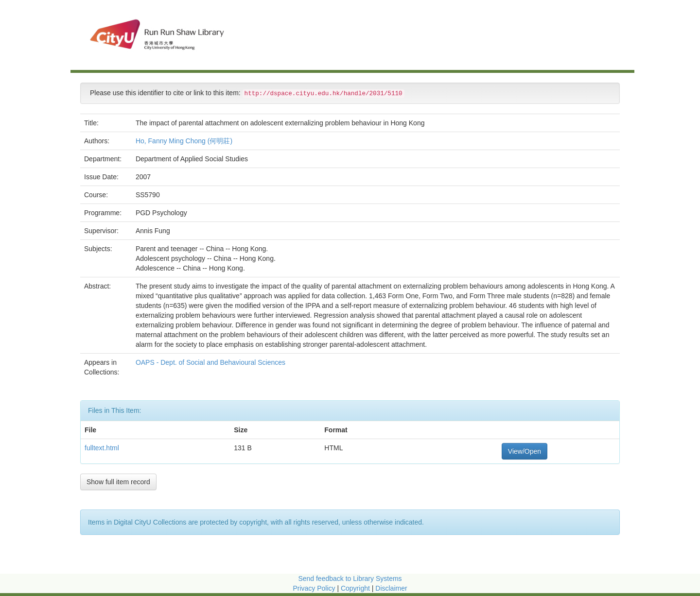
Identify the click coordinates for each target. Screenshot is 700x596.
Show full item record (118, 482)
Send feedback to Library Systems (350, 579)
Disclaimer (391, 588)
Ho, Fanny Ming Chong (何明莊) (184, 141)
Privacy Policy (314, 588)
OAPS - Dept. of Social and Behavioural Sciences (211, 362)
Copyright (356, 588)
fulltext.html (102, 448)
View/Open (525, 451)
